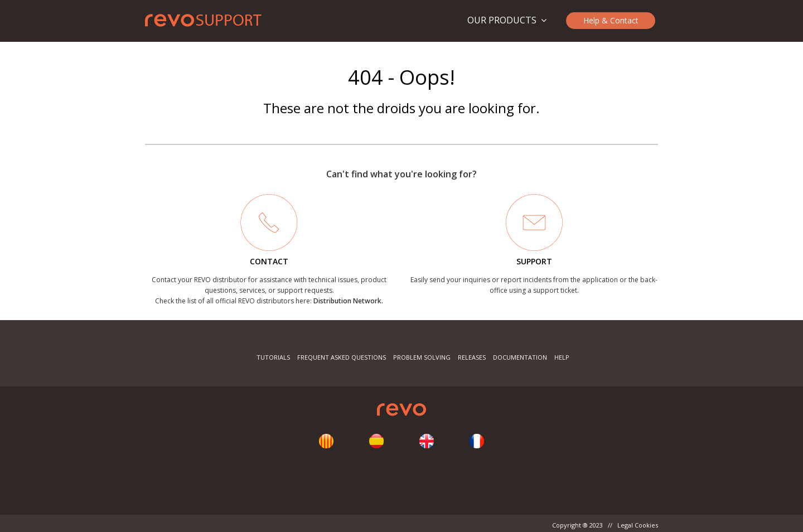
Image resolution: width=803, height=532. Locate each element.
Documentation (520, 357)
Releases (472, 357)
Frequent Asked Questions (342, 357)
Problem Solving (422, 357)
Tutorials (273, 357)
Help (562, 357)
